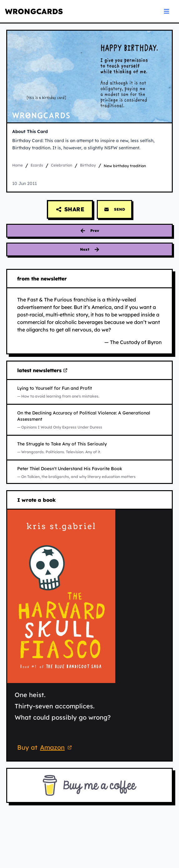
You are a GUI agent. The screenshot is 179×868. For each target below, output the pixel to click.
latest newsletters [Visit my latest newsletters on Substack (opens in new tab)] (42, 371)
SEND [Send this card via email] (114, 209)
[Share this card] (70, 209)
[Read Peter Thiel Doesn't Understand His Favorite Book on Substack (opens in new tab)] (89, 472)
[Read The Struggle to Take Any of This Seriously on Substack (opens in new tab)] (89, 448)
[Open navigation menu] (167, 11)
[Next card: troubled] (89, 249)
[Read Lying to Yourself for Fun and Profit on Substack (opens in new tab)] (89, 392)
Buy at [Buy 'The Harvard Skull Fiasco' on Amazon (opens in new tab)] (45, 748)
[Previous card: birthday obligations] (89, 231)
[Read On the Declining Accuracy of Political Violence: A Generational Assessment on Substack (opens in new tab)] (89, 420)
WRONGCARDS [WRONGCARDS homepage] (34, 11)
